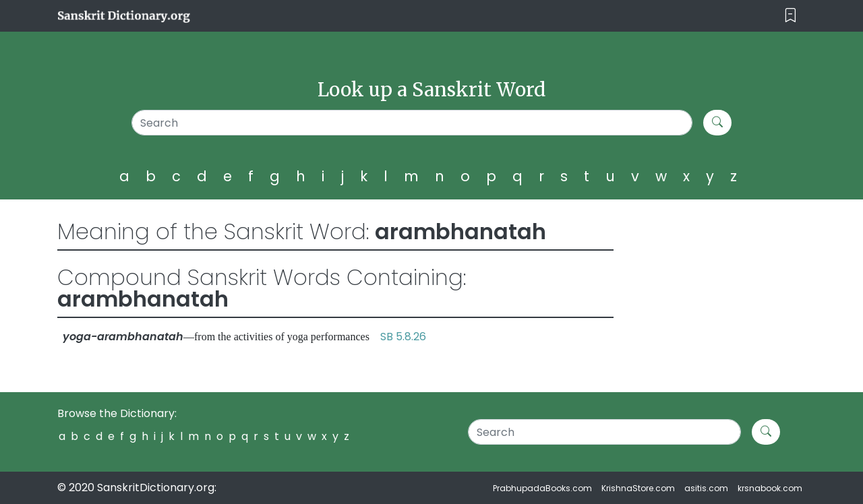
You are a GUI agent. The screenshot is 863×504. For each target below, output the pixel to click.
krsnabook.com (770, 488)
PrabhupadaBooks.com (542, 488)
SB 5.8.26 (403, 337)
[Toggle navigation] (791, 16)
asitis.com (706, 488)
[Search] (412, 123)
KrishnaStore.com (638, 488)
